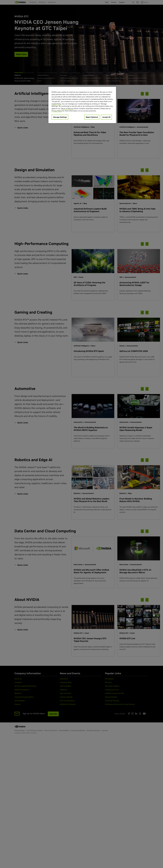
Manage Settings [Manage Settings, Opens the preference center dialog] (60, 117)
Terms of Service (67, 108)
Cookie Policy (56, 104)
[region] (82, 105)
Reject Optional (92, 117)
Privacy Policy (57, 111)
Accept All (106, 117)
